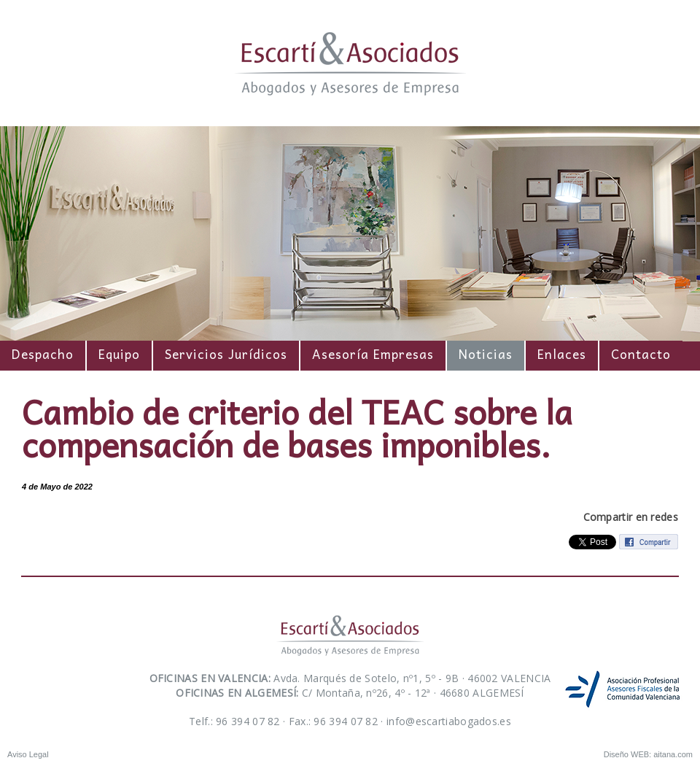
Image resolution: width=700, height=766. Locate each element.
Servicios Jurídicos (226, 354)
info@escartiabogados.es (449, 721)
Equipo (119, 354)
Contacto (641, 354)
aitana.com (673, 754)
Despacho (43, 354)
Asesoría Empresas (373, 354)
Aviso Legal (28, 754)
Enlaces (562, 354)
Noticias (486, 354)
